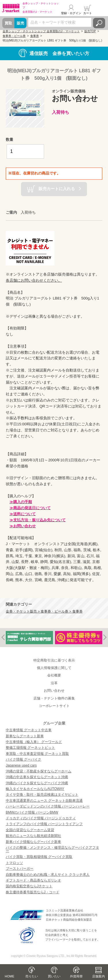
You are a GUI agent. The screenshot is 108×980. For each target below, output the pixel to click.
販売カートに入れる (57, 189)
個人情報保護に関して (54, 668)
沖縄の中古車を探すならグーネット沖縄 (37, 777)
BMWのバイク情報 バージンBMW (32, 812)
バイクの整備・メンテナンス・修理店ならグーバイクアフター (52, 849)
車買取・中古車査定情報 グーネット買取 (37, 754)
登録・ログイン (71, 13)
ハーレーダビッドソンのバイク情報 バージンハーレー (48, 806)
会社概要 (54, 675)
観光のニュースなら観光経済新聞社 (33, 836)
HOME (10, 976)
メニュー (100, 10)
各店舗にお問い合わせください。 (34, 280)
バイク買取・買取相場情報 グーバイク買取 (39, 857)
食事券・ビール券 (14, 36)
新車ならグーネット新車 (25, 736)
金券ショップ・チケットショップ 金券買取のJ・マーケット (41, 31)
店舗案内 (98, 976)
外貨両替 (76, 976)
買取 (8, 23)
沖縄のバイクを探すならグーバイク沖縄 (37, 783)
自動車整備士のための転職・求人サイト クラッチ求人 (48, 875)
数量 (10, 140)
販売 (20, 23)
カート (88, 13)
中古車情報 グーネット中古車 (29, 730)
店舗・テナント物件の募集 (54, 698)
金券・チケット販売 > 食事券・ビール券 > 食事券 (44, 611)
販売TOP (90, 31)
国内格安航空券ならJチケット (29, 886)
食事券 (35, 36)
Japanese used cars (21, 765)
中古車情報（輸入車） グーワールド (34, 742)
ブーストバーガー (20, 869)
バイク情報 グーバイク (23, 759)
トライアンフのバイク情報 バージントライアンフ (44, 824)
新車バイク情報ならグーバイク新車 (33, 842)
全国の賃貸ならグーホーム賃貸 (30, 830)
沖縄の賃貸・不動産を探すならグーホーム (39, 771)
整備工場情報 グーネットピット (30, 748)
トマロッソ (14, 863)
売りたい (32, 976)
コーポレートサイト (54, 706)
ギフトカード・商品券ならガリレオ (33, 880)
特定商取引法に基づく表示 (54, 660)
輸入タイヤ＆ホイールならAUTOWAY (35, 789)
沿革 (54, 683)
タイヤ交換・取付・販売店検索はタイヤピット (42, 795)
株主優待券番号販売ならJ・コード (33, 892)
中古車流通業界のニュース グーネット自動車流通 (44, 801)
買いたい (54, 976)
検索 (99, 23)
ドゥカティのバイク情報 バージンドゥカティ (41, 818)
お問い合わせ (54, 691)
